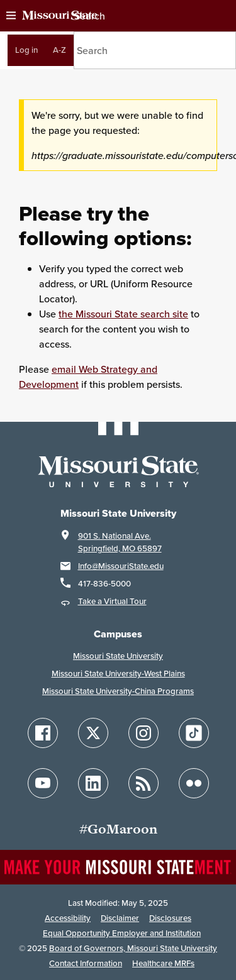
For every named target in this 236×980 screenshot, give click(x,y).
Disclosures (170, 918)
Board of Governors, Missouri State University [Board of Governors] (133, 948)
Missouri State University (118, 656)
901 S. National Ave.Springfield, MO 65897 (120, 542)
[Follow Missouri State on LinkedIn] (93, 783)
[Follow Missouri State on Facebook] (43, 733)
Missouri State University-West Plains (118, 674)
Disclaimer (120, 918)
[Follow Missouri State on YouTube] (43, 783)
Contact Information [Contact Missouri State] (86, 963)
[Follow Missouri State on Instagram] (143, 733)
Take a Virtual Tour (112, 601)
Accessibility (68, 918)
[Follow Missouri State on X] (93, 733)
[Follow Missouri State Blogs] (143, 783)
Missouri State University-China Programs (118, 691)
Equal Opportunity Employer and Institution (122, 933)
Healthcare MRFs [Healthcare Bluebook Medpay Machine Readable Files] (163, 963)
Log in (26, 50)
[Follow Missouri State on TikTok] (194, 733)
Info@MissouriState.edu (121, 566)
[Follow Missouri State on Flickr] (194, 783)
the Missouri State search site (123, 314)
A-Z (59, 50)
